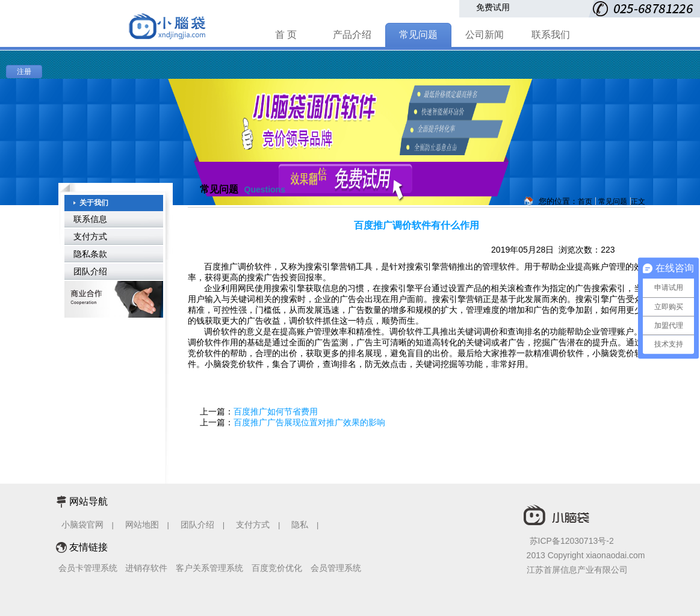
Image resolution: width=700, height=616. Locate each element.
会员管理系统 (336, 568)
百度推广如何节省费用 (276, 411)
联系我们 (551, 35)
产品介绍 (352, 35)
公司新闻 (485, 35)
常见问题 (418, 35)
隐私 (301, 525)
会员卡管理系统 (88, 568)
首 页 (286, 35)
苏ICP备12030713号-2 (572, 541)
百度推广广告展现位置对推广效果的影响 (309, 422)
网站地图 (142, 525)
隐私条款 (90, 254)
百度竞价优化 (277, 568)
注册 (24, 72)
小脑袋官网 (82, 525)
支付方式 (90, 236)
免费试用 (493, 7)
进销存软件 (146, 568)
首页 (585, 202)
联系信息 (90, 219)
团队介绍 (90, 271)
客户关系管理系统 (209, 568)
